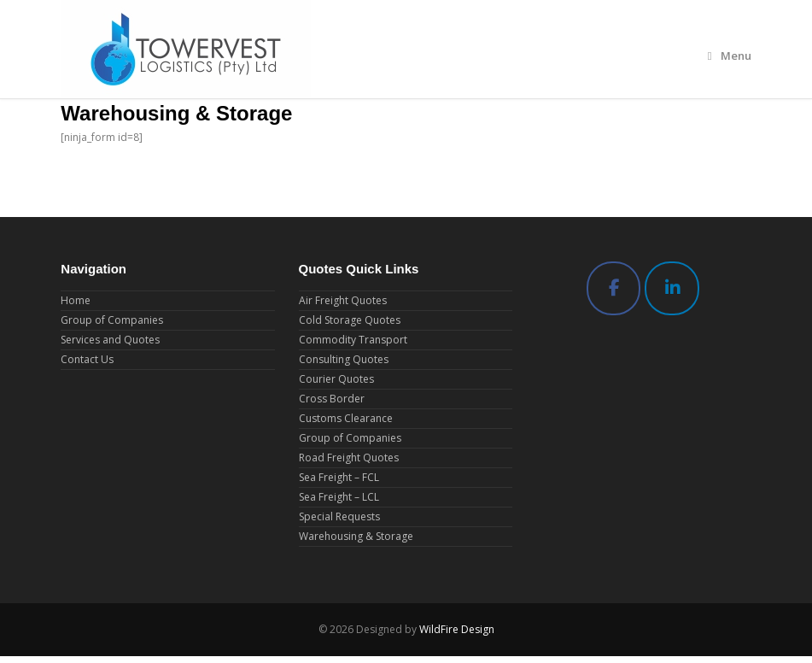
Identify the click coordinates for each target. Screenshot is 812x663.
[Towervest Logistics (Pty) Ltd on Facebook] (614, 289)
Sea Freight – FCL (339, 477)
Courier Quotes (336, 379)
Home (76, 300)
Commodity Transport (353, 340)
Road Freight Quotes (349, 458)
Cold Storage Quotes (350, 320)
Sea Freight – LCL (339, 497)
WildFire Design (457, 629)
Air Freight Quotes (343, 300)
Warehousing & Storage (356, 536)
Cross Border (332, 399)
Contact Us (87, 359)
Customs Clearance (346, 418)
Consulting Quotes (344, 359)
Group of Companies (112, 320)
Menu (730, 56)
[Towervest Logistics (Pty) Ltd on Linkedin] (672, 289)
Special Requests (339, 516)
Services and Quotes (110, 340)
